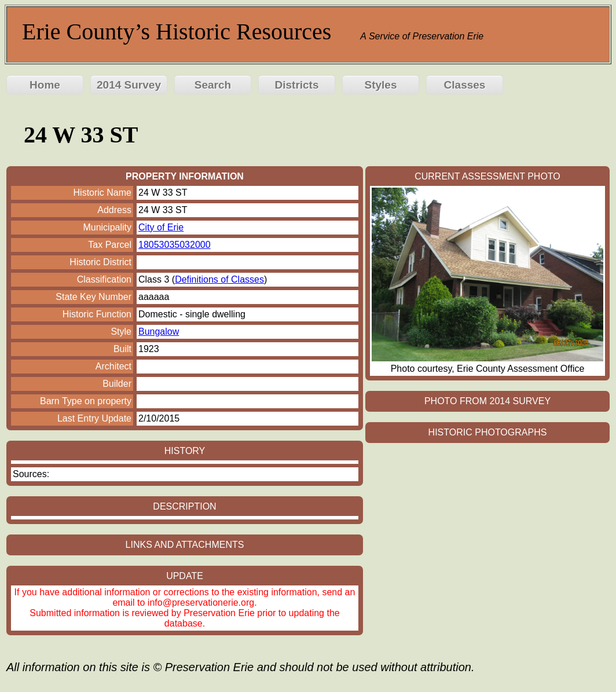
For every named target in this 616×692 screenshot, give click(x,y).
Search (213, 85)
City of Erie (161, 227)
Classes (465, 85)
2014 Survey (129, 85)
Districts (296, 85)
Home (45, 85)
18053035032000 (175, 245)
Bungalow (159, 332)
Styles (381, 85)
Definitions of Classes (219, 279)
